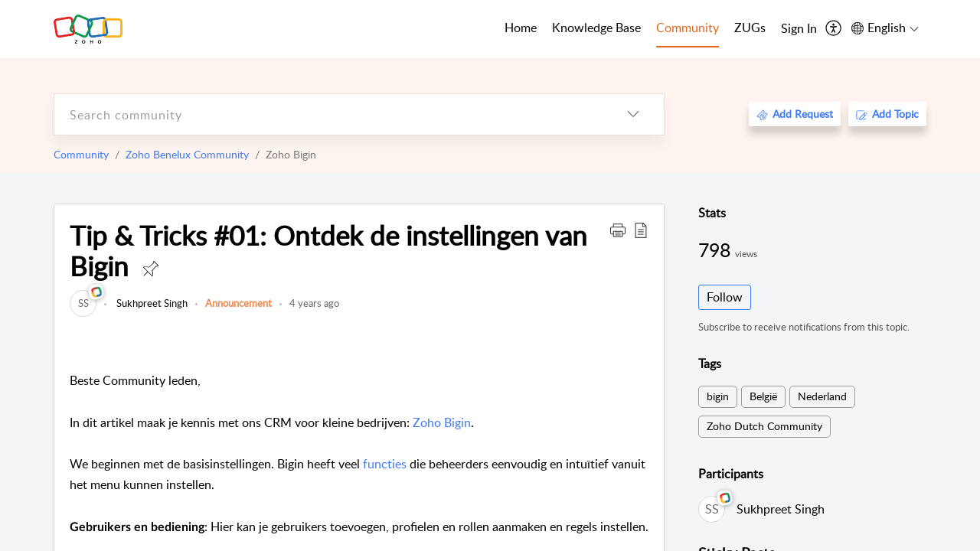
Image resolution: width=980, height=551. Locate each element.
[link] (83, 303)
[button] (618, 230)
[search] (328, 114)
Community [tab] (688, 28)
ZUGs (750, 28)
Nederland (822, 396)
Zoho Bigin (442, 422)
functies (385, 464)
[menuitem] (799, 29)
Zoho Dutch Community (764, 426)
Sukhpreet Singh (151, 303)
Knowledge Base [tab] (596, 28)
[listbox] (633, 114)
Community (81, 154)
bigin (718, 396)
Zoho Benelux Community (187, 154)
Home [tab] (521, 28)
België (763, 396)
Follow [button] (725, 297)
